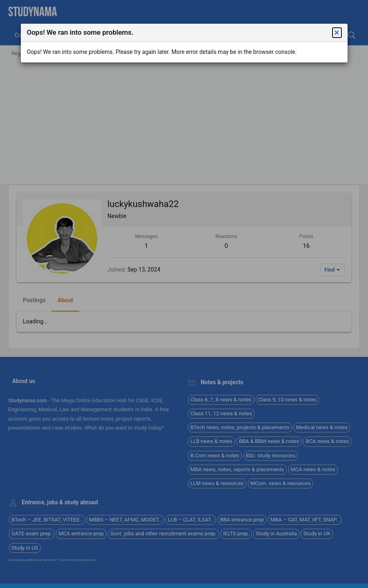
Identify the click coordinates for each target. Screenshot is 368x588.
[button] (337, 33)
